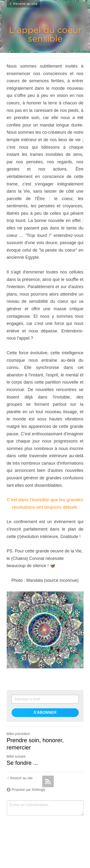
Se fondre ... (22, 763)
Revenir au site (23, 4)
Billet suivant (16, 756)
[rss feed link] (48, 781)
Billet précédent (18, 734)
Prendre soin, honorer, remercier (35, 744)
